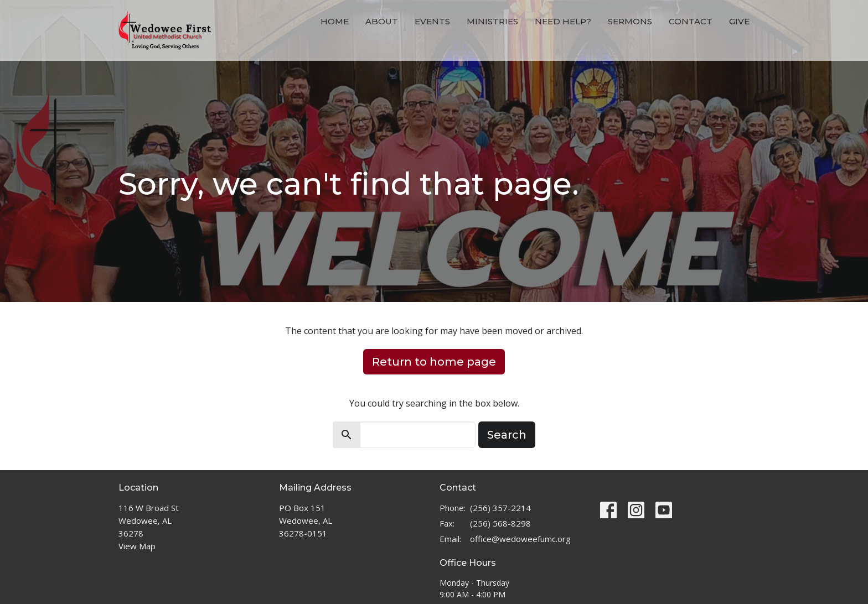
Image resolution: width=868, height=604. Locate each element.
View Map (137, 546)
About (382, 21)
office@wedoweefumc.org (520, 539)
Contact (691, 21)
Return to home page (434, 362)
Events (432, 21)
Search (507, 435)
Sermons (630, 21)
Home (335, 21)
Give (739, 21)
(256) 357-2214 (500, 508)
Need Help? (563, 21)
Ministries (492, 21)
